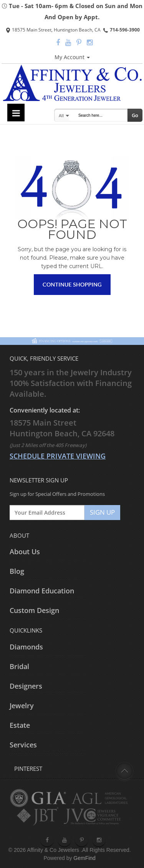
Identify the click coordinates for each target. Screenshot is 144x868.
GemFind (84, 858)
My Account (72, 57)
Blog (17, 571)
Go (135, 115)
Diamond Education (42, 591)
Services (23, 745)
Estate (20, 725)
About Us (25, 552)
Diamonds (26, 647)
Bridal (19, 666)
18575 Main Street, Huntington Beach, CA (53, 30)
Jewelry (22, 706)
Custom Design (34, 610)
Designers (26, 686)
